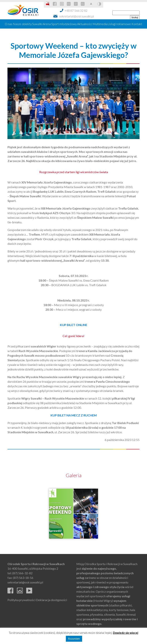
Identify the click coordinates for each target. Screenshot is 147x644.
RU (83, 4)
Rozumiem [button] (74, 639)
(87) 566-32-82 (22, 573)
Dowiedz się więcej (126, 633)
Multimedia (100, 24)
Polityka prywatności (21, 600)
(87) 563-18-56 (23, 578)
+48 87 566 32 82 (76, 10)
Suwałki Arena (41, 24)
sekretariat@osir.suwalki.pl (76, 16)
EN (69, 4)
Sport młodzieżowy (64, 24)
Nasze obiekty (22, 24)
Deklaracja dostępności (51, 600)
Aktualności (85, 24)
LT (76, 4)
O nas (9, 24)
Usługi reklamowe (119, 24)
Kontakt (137, 24)
